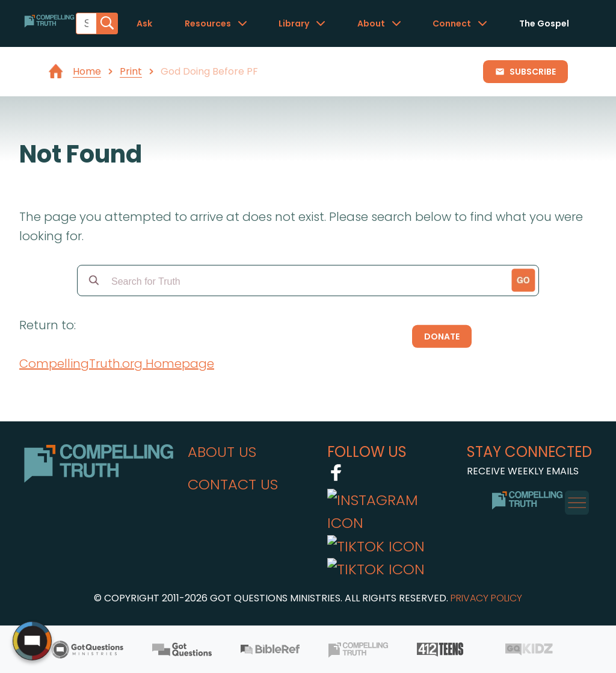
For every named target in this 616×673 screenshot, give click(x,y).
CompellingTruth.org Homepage (117, 364)
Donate (442, 336)
